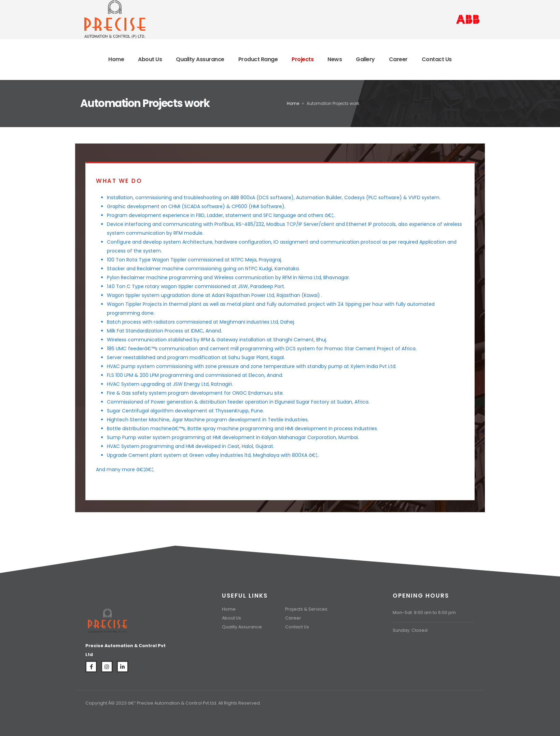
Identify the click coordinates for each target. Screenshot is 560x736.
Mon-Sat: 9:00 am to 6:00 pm (424, 612)
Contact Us (437, 59)
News (335, 59)
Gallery (365, 59)
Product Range (258, 59)
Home (116, 59)
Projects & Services (306, 609)
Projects (303, 59)
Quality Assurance (200, 59)
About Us (150, 59)
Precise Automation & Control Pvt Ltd (177, 703)
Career (398, 59)
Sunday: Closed (410, 630)
